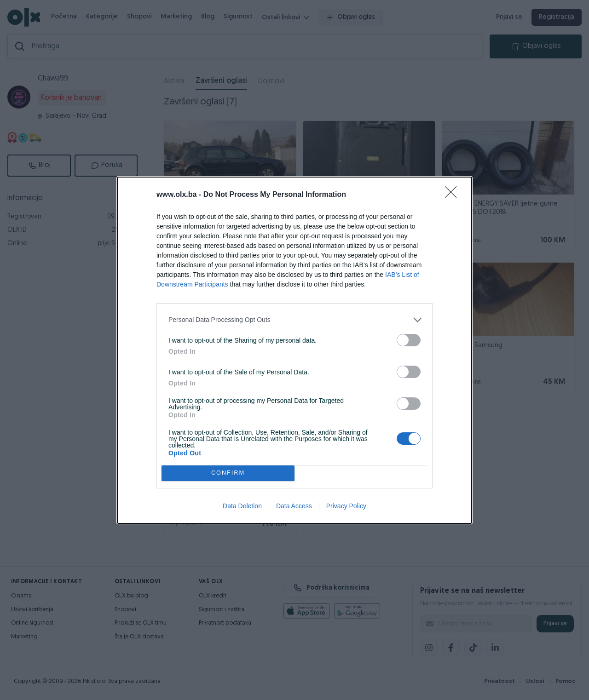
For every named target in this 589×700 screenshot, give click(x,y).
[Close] (454, 195)
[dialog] (294, 350)
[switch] (409, 340)
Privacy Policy (346, 506)
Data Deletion (242, 506)
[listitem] (294, 320)
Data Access (294, 506)
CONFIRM (228, 473)
